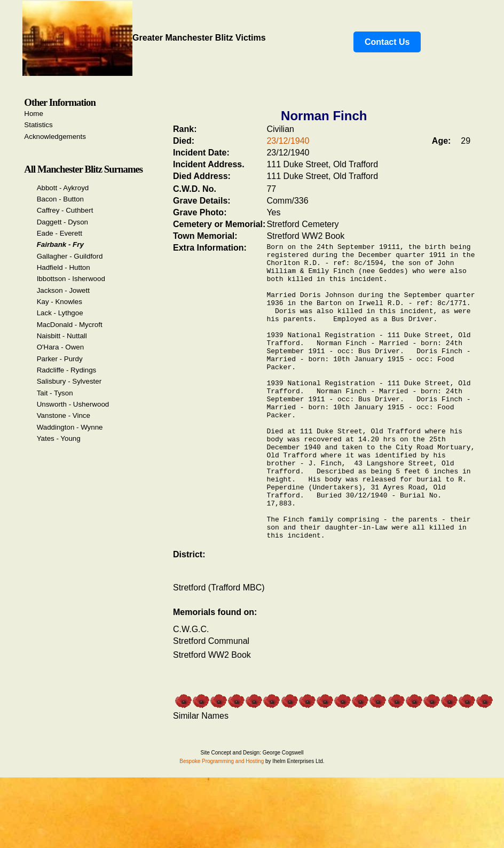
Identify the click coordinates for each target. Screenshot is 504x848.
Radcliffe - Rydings (67, 370)
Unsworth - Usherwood (73, 404)
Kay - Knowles (60, 302)
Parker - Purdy (60, 359)
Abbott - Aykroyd (63, 188)
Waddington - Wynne (70, 427)
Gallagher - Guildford (70, 256)
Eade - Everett (60, 233)
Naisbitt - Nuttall (62, 336)
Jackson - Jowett (63, 290)
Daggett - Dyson (62, 222)
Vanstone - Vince (64, 415)
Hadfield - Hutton (64, 267)
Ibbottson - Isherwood (71, 279)
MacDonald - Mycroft (70, 325)
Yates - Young (59, 438)
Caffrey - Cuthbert (65, 210)
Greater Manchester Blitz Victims (144, 38)
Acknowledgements (55, 137)
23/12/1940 (288, 141)
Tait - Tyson (55, 393)
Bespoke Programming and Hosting (222, 822)
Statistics (38, 125)
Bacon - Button (60, 199)
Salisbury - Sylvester (69, 381)
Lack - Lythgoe (60, 313)
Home (34, 114)
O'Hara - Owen (60, 347)
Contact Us (387, 42)
